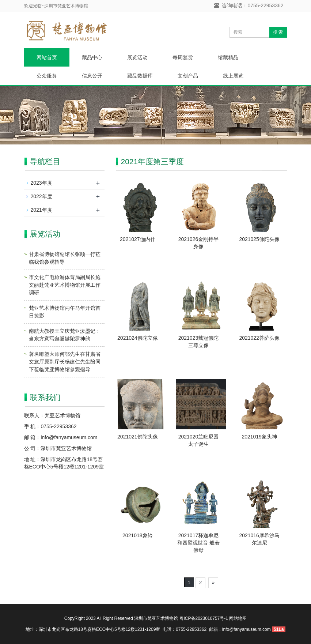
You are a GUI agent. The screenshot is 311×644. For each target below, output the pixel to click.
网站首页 (47, 57)
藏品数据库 (140, 76)
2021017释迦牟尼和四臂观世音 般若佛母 (198, 543)
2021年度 (41, 210)
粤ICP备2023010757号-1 (204, 618)
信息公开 (92, 76)
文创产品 (188, 76)
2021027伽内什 (138, 239)
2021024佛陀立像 (138, 338)
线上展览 (233, 76)
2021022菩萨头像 (259, 338)
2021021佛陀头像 (138, 437)
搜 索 (278, 32)
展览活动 (137, 57)
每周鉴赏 (183, 57)
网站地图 (238, 618)
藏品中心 (92, 57)
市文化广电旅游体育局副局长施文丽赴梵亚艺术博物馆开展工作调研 (65, 285)
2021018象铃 (138, 535)
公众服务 (47, 76)
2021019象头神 (259, 437)
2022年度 (41, 196)
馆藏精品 (228, 57)
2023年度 (41, 183)
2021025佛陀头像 (259, 239)
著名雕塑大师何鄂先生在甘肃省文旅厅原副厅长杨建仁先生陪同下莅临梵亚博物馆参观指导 (65, 362)
